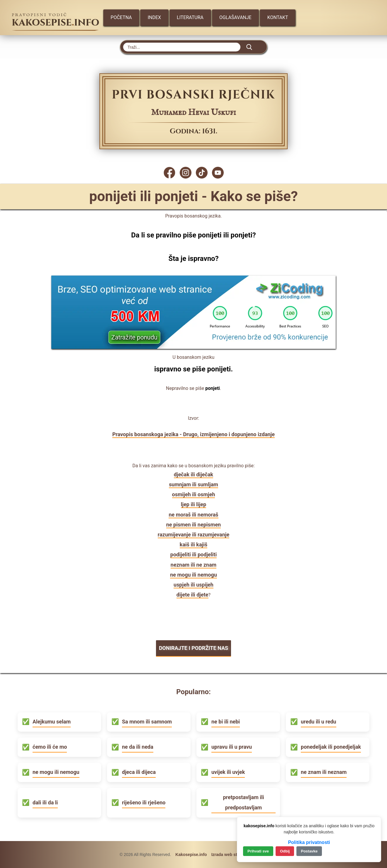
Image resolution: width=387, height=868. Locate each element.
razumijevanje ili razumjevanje (193, 535)
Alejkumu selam (52, 722)
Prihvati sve (258, 851)
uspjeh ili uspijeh (193, 585)
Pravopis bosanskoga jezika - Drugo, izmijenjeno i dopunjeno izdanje (193, 434)
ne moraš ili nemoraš (193, 515)
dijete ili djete (192, 595)
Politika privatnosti (309, 842)
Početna (121, 17)
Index (154, 17)
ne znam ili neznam (324, 772)
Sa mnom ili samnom (147, 722)
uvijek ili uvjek (228, 772)
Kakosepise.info (191, 855)
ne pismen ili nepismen (193, 525)
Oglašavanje (235, 17)
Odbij (285, 851)
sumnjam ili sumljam (193, 484)
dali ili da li (45, 802)
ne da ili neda (138, 747)
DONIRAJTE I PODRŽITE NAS (193, 648)
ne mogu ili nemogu (193, 575)
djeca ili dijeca (139, 772)
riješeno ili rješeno (144, 802)
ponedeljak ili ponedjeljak (331, 747)
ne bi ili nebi (226, 722)
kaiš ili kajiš (193, 545)
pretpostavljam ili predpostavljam (243, 802)
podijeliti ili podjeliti (193, 554)
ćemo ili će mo (50, 747)
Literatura (190, 17)
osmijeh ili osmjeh (194, 494)
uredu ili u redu (319, 722)
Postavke (309, 851)
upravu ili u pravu (232, 747)
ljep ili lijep (194, 504)
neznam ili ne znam (193, 565)
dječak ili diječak (193, 474)
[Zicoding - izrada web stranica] (193, 347)
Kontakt (278, 17)
